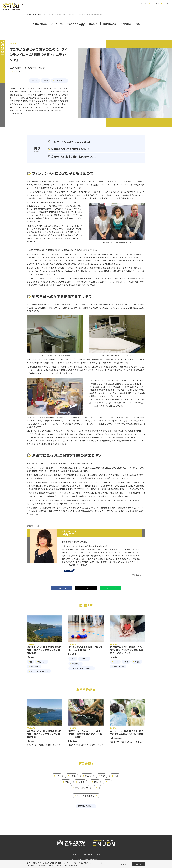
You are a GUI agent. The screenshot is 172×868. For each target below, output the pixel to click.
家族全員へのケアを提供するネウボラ (70, 149)
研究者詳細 (68, 571)
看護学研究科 (60, 80)
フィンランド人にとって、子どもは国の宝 (71, 142)
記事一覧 (38, 14)
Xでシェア (86, 588)
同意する (138, 864)
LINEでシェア (110, 588)
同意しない (122, 864)
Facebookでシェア (62, 588)
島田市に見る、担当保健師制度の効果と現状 (73, 156)
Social (94, 24)
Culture (57, 24)
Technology (76, 24)
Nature (126, 24)
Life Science (38, 24)
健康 (46, 80)
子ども (35, 80)
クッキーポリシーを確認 (69, 865)
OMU (139, 24)
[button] (146, 3)
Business (109, 24)
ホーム (29, 14)
